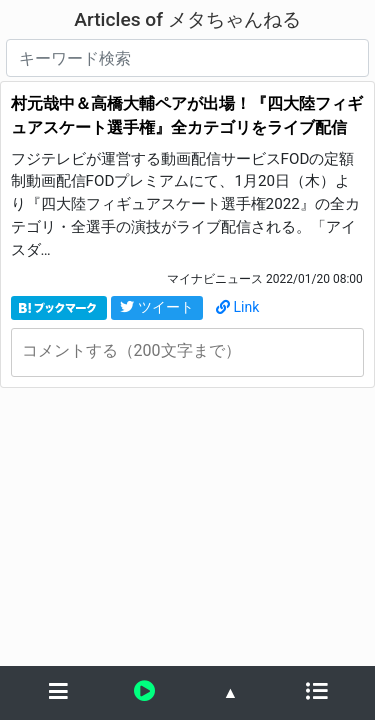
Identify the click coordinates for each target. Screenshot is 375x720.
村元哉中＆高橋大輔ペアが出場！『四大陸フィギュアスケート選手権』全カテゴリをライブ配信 (187, 115)
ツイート (157, 307)
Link (238, 307)
